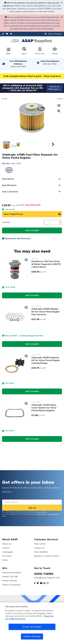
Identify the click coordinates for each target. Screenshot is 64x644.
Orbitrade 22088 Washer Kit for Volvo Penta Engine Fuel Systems (46, 312)
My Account (40, 50)
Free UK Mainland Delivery (18, 64)
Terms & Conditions (11, 585)
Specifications (9, 185)
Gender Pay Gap (10, 577)
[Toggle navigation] (8, 51)
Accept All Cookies (32, 627)
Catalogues (8, 552)
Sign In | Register (53, 34)
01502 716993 (44, 574)
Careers (6, 548)
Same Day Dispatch (50, 63)
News (5, 560)
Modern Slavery (10, 581)
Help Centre (40, 544)
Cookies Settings (32, 636)
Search (24, 50)
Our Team (7, 556)
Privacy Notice (42, 512)
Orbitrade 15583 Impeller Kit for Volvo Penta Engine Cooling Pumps (46, 360)
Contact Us (39, 548)
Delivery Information (12, 572)
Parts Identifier (41, 552)
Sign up (32, 508)
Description (8, 179)
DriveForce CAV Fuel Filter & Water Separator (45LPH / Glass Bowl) (46, 264)
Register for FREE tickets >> (55, 88)
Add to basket (32, 230)
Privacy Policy (41, 514)
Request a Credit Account (46, 556)
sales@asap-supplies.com (47, 578)
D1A (6, 99)
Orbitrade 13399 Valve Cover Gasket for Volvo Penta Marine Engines (44, 408)
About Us (7, 544)
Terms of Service (54, 514)
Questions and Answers (16, 238)
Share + (60, 99)
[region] (32, 623)
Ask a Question (10, 192)
